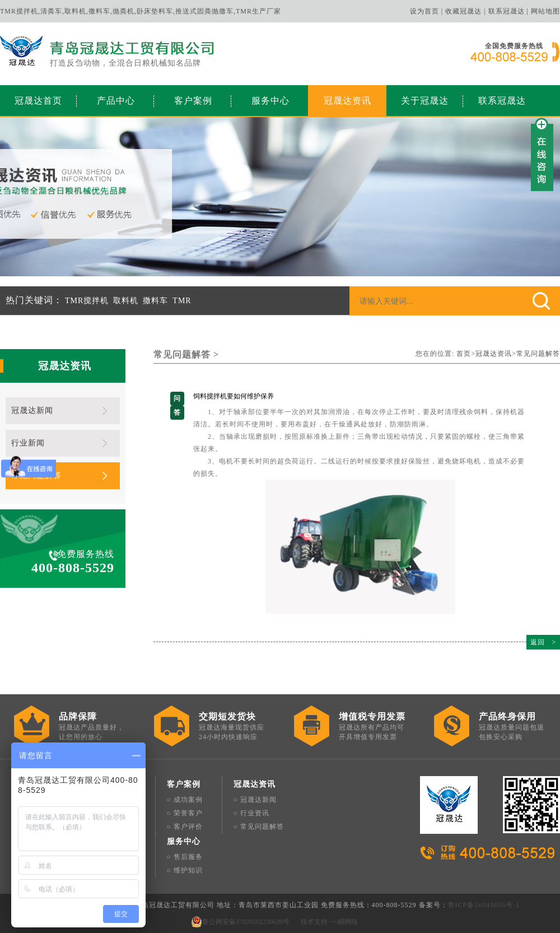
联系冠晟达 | (508, 11)
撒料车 (155, 301)
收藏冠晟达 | (465, 11)
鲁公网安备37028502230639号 (246, 922)
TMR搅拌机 (87, 301)
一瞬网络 (344, 922)
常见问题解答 (538, 354)
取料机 (126, 301)
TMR (182, 301)
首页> (466, 354)
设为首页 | (426, 11)
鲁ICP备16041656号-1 (484, 905)
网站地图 (545, 11)
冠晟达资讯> (496, 354)
